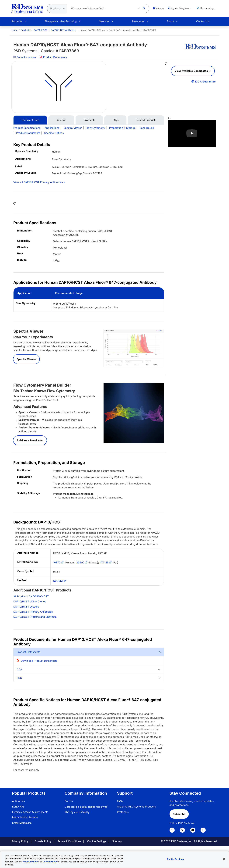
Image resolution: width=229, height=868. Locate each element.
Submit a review (25, 57)
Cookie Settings (97, 841)
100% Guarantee (205, 82)
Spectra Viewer (73, 128)
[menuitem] (14, 30)
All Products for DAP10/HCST (31, 596)
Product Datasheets (28, 652)
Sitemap (117, 841)
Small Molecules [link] (22, 823)
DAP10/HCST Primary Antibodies (33, 612)
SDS (19, 678)
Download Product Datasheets (39, 661)
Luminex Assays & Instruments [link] (30, 812)
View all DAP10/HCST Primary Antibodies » (39, 182)
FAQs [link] (120, 801)
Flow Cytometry (95, 128)
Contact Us (203, 21)
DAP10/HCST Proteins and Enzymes (35, 617)
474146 (104, 562)
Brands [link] (69, 801)
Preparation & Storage (122, 128)
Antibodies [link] (18, 801)
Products (17, 21)
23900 (80, 562)
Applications (52, 128)
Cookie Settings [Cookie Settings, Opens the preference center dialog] (175, 859)
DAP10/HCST (40, 30)
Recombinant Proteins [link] (25, 817)
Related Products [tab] (146, 120)
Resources (138, 21)
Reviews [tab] (61, 120)
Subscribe (179, 814)
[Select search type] (56, 8)
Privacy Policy (20, 841)
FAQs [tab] (115, 120)
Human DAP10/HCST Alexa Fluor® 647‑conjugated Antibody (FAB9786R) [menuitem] (118, 30)
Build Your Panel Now (30, 440)
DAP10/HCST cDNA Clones (30, 601)
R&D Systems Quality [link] (77, 812)
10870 (57, 562)
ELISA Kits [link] (18, 807)
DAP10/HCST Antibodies (64, 30)
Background (147, 128)
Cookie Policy (43, 841)
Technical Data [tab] (30, 120)
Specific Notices (54, 133)
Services (104, 21)
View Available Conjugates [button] (192, 71)
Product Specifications (27, 128)
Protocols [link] (123, 812)
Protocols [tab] (89, 120)
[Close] (224, 859)
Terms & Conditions (69, 841)
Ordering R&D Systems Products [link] (136, 807)
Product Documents (53, 57)
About (170, 21)
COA (19, 669)
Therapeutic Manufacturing (61, 21)
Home (14, 30)
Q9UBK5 (58, 581)
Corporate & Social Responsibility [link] (85, 807)
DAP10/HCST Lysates (26, 607)
